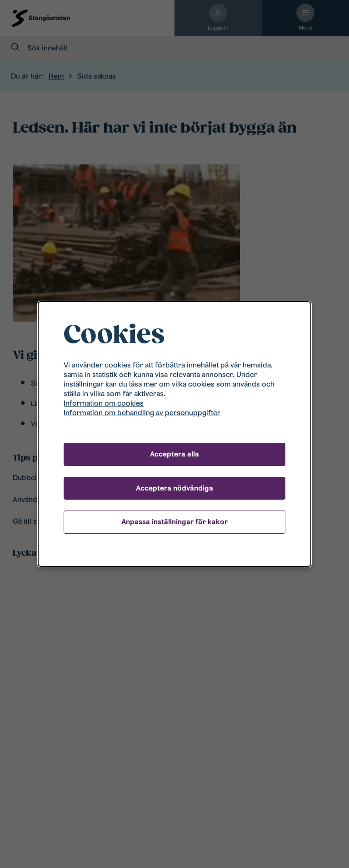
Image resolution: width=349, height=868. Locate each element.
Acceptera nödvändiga (174, 488)
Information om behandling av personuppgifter (142, 413)
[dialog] (174, 434)
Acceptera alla (174, 454)
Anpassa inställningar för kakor (174, 522)
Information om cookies (104, 403)
